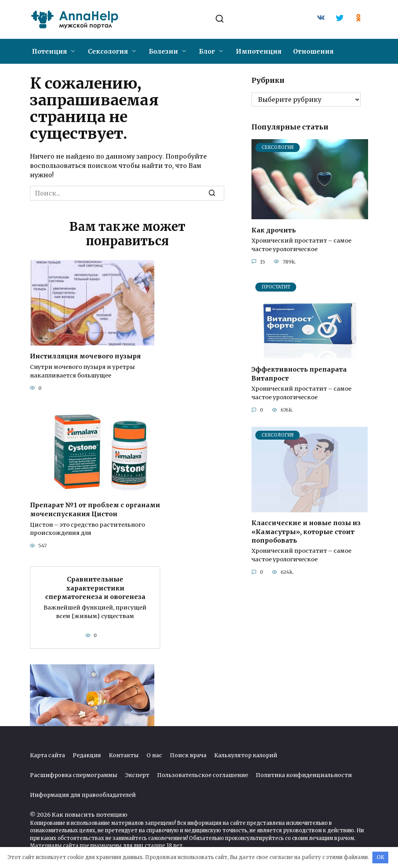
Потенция (49, 51)
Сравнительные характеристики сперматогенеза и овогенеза (95, 587)
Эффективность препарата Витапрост (299, 374)
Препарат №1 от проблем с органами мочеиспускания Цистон (95, 509)
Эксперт (137, 774)
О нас (154, 754)
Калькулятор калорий (246, 754)
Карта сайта (47, 754)
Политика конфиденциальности (304, 774)
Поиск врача (188, 754)
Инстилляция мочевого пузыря (85, 356)
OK (381, 857)
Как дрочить (274, 230)
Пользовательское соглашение (202, 774)
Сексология (108, 51)
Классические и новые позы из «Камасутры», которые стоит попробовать (306, 532)
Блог (207, 51)
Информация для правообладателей (83, 794)
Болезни (163, 51)
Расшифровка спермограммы (74, 774)
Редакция (87, 754)
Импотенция (259, 51)
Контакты (124, 754)
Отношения (313, 51)
